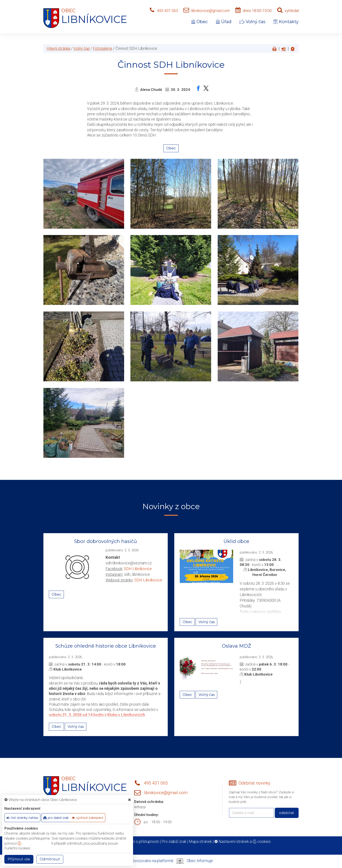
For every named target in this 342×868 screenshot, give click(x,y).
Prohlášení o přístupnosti (138, 841)
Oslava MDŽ (236, 646)
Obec (199, 22)
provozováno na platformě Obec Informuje (171, 861)
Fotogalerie (103, 48)
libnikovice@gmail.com (210, 11)
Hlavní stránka (58, 48)
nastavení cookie (33, 843)
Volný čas (252, 22)
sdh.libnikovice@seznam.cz (129, 563)
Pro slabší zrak (174, 841)
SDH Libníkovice (138, 569)
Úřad (224, 22)
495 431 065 (168, 11)
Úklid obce (236, 541)
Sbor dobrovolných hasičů (106, 541)
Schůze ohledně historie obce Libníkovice (106, 646)
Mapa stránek (200, 841)
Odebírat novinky (254, 783)
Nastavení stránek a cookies (243, 841)
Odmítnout (50, 859)
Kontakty (286, 22)
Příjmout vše (19, 859)
